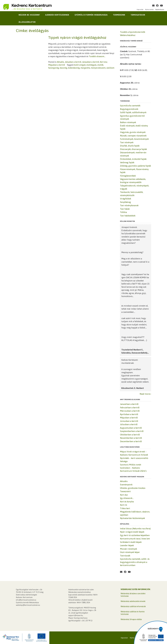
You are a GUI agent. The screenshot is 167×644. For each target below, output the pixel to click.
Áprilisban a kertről (129, 414)
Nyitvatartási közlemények (132, 518)
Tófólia (123, 212)
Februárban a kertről (130, 408)
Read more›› (145, 394)
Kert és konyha (127, 502)
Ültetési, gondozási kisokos (133, 488)
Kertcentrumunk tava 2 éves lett (135, 539)
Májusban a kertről (57, 65)
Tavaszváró (125, 491)
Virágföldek (126, 199)
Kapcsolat (140, 9)
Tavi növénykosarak (129, 205)
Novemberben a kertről (131, 438)
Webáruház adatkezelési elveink (133, 601)
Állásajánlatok (27, 22)
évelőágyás (92, 65)
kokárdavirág (74, 68)
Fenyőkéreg (125, 202)
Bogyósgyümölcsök (129, 109)
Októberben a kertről (130, 435)
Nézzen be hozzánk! (29, 15)
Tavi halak (125, 209)
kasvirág (64, 68)
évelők (100, 65)
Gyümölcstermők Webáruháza (91, 15)
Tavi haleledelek (128, 216)
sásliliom (110, 68)
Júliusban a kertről (73, 62)
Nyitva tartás (149, 9)
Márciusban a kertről (130, 411)
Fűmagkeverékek (128, 176)
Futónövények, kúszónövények (134, 139)
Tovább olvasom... (97, 56)
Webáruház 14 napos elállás (131, 619)
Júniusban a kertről (91, 62)
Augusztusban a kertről (131, 428)
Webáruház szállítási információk (133, 606)
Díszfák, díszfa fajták (130, 146)
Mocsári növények (129, 549)
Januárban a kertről (129, 404)
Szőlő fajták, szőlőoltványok (133, 112)
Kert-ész (104, 62)
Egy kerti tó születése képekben (135, 535)
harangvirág (54, 68)
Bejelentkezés (160, 9)
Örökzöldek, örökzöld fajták (133, 159)
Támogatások (138, 15)
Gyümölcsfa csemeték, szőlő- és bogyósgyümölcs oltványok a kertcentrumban (135, 562)
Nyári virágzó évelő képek (132, 532)
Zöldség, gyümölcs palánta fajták (135, 166)
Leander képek (127, 545)
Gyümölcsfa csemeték (130, 106)
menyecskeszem (98, 68)
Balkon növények (128, 122)
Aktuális (60, 62)
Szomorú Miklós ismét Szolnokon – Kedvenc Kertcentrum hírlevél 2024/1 (133, 468)
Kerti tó (124, 505)
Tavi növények (127, 142)
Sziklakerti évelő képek (131, 542)
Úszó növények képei (130, 552)
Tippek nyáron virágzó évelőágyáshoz (77, 38)
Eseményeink (126, 485)
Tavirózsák (125, 556)
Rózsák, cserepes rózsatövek (133, 136)
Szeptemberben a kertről (132, 431)
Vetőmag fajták (127, 162)
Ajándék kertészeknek (57, 15)
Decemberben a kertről (131, 441)
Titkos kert (125, 508)
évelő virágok (80, 65)
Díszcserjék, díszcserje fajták (133, 149)
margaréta (85, 68)
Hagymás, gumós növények (133, 132)
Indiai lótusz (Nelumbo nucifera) (135, 529)
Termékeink (119, 15)
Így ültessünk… (127, 498)
